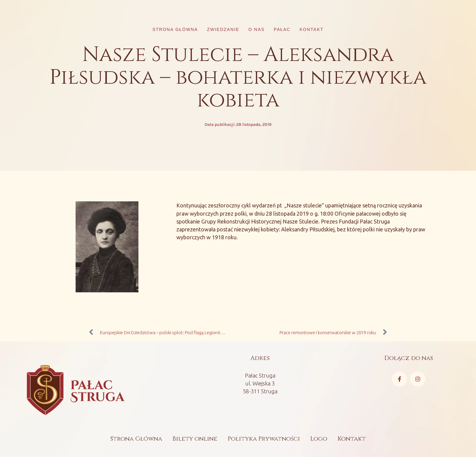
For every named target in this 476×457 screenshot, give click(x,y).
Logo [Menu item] (319, 439)
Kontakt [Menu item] (312, 29)
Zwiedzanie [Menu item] (223, 29)
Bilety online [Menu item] (195, 439)
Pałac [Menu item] (282, 29)
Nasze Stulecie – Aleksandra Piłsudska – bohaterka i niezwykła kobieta (238, 77)
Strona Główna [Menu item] (136, 439)
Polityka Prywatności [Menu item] (264, 439)
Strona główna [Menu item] (175, 29)
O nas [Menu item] (257, 29)
